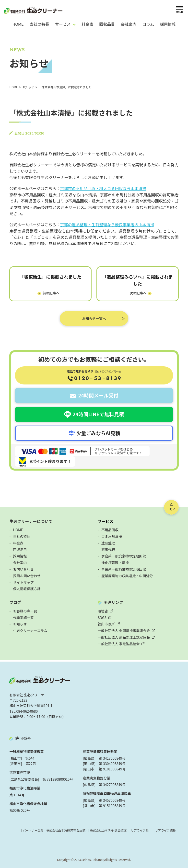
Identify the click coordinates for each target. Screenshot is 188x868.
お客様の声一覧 (25, 611)
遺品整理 (108, 543)
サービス (106, 521)
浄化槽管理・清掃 (115, 563)
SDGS (102, 618)
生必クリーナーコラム (30, 631)
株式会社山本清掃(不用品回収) (66, 830)
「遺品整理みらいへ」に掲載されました (138, 280)
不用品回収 (110, 530)
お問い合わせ (23, 569)
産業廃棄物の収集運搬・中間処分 (127, 576)
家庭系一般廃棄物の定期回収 (124, 556)
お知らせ (20, 624)
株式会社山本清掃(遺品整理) (109, 830)
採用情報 (168, 24)
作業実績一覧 (23, 618)
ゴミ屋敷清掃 (112, 536)
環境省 (103, 611)
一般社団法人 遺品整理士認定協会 (124, 637)
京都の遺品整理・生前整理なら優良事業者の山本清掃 (107, 225)
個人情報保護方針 (27, 589)
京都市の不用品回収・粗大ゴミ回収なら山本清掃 (103, 188)
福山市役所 (106, 624)
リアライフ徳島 (165, 830)
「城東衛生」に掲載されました (50, 277)
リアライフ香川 (141, 830)
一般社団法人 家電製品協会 (119, 644)
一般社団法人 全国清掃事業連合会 (124, 631)
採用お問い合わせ (27, 576)
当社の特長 (39, 24)
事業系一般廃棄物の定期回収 (124, 569)
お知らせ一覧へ (94, 318)
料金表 (87, 24)
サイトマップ (23, 582)
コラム (148, 24)
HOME (18, 24)
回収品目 (107, 24)
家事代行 (108, 550)
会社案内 (129, 24)
